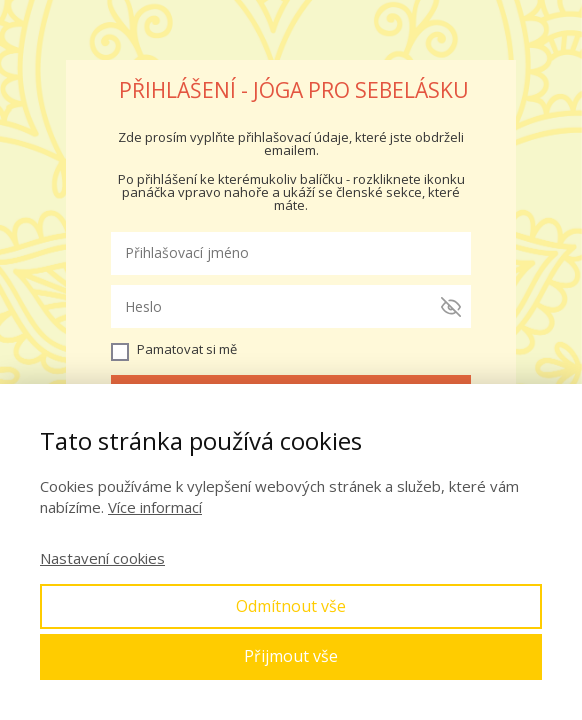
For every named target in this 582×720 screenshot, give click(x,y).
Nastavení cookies (102, 558)
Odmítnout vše (291, 606)
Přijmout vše (291, 656)
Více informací (155, 507)
